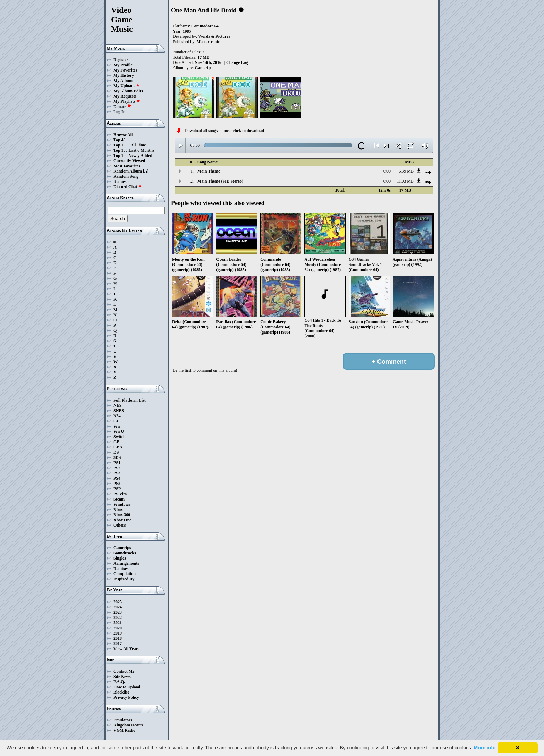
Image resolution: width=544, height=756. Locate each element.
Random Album (128, 171)
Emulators (123, 720)
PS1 (117, 463)
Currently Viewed (129, 161)
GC (117, 421)
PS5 (117, 484)
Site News (122, 677)
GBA (118, 447)
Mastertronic (208, 42)
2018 (118, 638)
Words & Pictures (214, 36)
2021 (118, 623)
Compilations (125, 574)
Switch (120, 437)
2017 (118, 644)
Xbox (118, 510)
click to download (248, 131)
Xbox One (122, 520)
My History (124, 75)
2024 (118, 607)
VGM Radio (124, 730)
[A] (146, 171)
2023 (118, 612)
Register (121, 60)
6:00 (387, 171)
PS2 (117, 468)
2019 (118, 633)
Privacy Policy (126, 697)
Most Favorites (127, 166)
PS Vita (120, 494)
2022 (118, 618)
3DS (117, 457)
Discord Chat (128, 187)
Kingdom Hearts (128, 725)
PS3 (117, 473)
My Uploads (127, 86)
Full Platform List (130, 400)
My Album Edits (128, 91)
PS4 (117, 478)
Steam (119, 499)
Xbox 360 (122, 515)
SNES (119, 411)
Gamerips (122, 548)
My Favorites (125, 70)
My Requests (125, 96)
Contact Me (124, 671)
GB (116, 442)
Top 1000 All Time (130, 145)
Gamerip (203, 68)
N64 (117, 416)
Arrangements (126, 563)
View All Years (126, 649)
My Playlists (127, 101)
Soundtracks (125, 553)
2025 (118, 602)
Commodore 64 (205, 26)
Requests (121, 182)
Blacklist (121, 692)
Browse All (123, 135)
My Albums (124, 81)
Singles (120, 558)
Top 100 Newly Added (133, 156)
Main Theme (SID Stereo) (220, 181)
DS (116, 452)
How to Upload (127, 687)
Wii (117, 426)
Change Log (237, 62)
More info (485, 748)
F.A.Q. (119, 682)
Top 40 (120, 140)
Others (120, 525)
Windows (122, 504)
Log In (119, 112)
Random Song (126, 176)
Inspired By (124, 579)
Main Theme (209, 171)
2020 (118, 628)
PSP (117, 489)
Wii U (119, 431)
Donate (122, 107)
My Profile (123, 65)
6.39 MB (406, 171)
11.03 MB (405, 181)
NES (117, 405)
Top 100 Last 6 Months (134, 150)
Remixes (121, 569)
